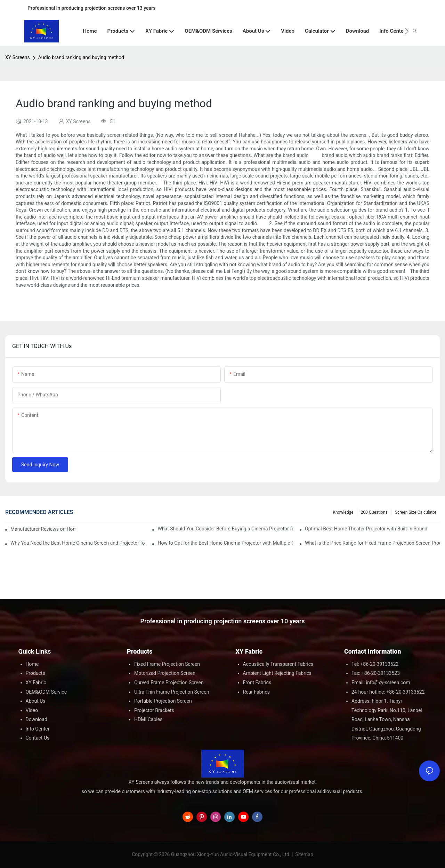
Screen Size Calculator (416, 512)
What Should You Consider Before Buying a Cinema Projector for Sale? (225, 529)
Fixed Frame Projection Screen (167, 664)
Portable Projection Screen (163, 701)
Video (32, 710)
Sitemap (304, 854)
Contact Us (38, 738)
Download (37, 719)
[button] (407, 31)
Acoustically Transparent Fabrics (278, 664)
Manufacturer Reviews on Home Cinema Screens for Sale (43, 529)
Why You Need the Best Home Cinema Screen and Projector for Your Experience (78, 543)
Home (32, 664)
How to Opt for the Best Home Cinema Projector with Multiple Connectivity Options (225, 543)
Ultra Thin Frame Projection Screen (172, 692)
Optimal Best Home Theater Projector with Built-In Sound (366, 529)
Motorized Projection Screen (165, 673)
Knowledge (343, 512)
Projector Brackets (154, 710)
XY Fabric (36, 682)
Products (35, 673)
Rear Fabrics (257, 692)
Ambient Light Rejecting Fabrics (277, 673)
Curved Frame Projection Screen (169, 682)
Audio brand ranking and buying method (81, 57)
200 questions (374, 512)
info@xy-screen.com (388, 682)
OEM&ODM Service (46, 692)
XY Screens (18, 57)
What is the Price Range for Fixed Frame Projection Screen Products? (372, 543)
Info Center (38, 729)
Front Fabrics (257, 682)
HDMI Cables (148, 719)
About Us (36, 701)
